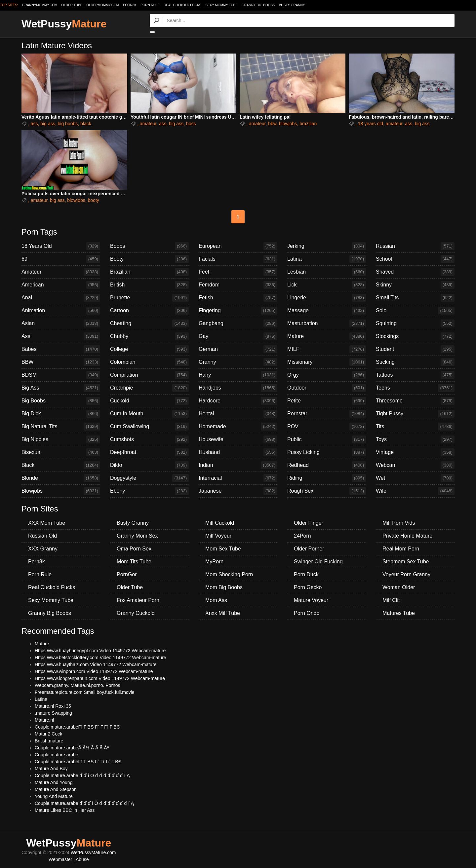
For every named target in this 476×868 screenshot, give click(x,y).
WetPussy (64, 24)
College (149, 349)
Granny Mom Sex (137, 536)
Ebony (149, 491)
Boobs (149, 246)
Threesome (415, 401)
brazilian (308, 124)
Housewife (238, 439)
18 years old (371, 124)
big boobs (68, 124)
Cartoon (149, 311)
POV (327, 427)
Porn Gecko (308, 587)
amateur (148, 124)
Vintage (415, 452)
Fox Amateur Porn (138, 600)
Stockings (415, 336)
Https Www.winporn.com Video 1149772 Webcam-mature (94, 671)
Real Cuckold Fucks (182, 5)
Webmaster (60, 859)
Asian (61, 323)
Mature (327, 336)
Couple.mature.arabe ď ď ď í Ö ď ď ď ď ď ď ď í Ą (84, 803)
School (415, 259)
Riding (327, 478)
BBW (61, 362)
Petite (327, 401)
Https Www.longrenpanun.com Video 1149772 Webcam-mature (100, 678)
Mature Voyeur (311, 600)
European (238, 246)
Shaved (415, 272)
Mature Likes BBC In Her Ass (65, 810)
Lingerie (327, 298)
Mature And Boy (51, 769)
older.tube (72, 5)
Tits (415, 427)
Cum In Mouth (149, 414)
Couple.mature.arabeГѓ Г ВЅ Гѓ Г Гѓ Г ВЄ (77, 727)
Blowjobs (61, 491)
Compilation (149, 375)
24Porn (302, 536)
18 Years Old (61, 246)
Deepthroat (149, 452)
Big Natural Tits (61, 427)
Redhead (327, 465)
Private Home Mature (407, 536)
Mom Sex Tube (223, 549)
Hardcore (238, 401)
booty (94, 200)
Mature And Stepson (56, 789)
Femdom (238, 285)
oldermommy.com (103, 5)
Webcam (415, 465)
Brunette (149, 298)
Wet (415, 478)
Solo (415, 311)
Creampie (149, 388)
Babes (61, 349)
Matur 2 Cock (48, 734)
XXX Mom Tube (47, 523)
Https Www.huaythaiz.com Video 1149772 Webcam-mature (96, 664)
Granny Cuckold (136, 613)
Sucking (415, 362)
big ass (48, 124)
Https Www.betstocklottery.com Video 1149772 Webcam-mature (100, 658)
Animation (61, 311)
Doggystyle (149, 478)
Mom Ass (216, 600)
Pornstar (327, 414)
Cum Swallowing (149, 427)
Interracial (238, 478)
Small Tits (415, 298)
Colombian (149, 362)
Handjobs (238, 388)
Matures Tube (399, 613)
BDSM (61, 375)
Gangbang (238, 323)
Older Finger (309, 523)
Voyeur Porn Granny (406, 574)
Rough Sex (327, 491)
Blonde (61, 478)
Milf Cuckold (220, 523)
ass (34, 124)
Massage (327, 311)
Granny (238, 362)
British (149, 285)
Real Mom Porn (401, 549)
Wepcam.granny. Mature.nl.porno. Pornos (78, 685)
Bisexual (61, 452)
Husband (238, 452)
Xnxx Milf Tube (223, 613)
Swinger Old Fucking (318, 562)
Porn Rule (150, 5)
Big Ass (61, 388)
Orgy (327, 375)
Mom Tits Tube (134, 562)
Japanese (238, 491)
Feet (238, 272)
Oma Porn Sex (134, 549)
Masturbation (327, 323)
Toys (415, 439)
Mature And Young (54, 782)
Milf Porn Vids (399, 523)
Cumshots (149, 439)
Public (327, 439)
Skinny (415, 285)
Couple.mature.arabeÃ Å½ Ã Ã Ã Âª (72, 748)
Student (415, 349)
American (61, 285)
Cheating (149, 323)
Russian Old (42, 536)
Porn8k (130, 5)
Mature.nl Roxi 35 (53, 706)
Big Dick (61, 414)
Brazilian (149, 272)
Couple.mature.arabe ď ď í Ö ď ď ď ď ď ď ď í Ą (82, 775)
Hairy (238, 375)
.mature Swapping (53, 713)
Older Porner (309, 549)
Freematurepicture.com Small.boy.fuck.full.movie (85, 692)
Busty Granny (292, 5)
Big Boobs (61, 401)
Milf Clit (391, 600)
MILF (327, 349)
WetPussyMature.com (93, 852)
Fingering (238, 311)
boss (191, 124)
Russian (415, 246)
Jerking (327, 246)
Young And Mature (54, 796)
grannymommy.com (40, 5)
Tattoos (415, 375)
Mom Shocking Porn (229, 574)
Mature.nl (44, 720)
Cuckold (149, 401)
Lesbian (327, 272)
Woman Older (399, 587)
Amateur (61, 272)
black (86, 124)
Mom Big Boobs (224, 587)
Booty (149, 259)
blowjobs (288, 124)
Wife (415, 491)
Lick (327, 285)
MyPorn (214, 562)
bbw (272, 124)
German (238, 349)
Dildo (149, 465)
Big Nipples (61, 439)
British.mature (49, 741)
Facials (238, 259)
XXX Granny (43, 549)
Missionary (327, 362)
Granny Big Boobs (258, 5)
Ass (61, 336)
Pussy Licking (327, 452)
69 (61, 259)
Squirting (415, 323)
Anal (61, 298)
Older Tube (130, 587)
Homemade (238, 427)
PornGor (127, 574)
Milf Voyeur (218, 536)
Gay (238, 336)
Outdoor (327, 388)
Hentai (238, 414)
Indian (238, 465)
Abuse (82, 859)
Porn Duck (306, 574)
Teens (415, 388)
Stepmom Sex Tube (406, 562)
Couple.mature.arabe (57, 755)
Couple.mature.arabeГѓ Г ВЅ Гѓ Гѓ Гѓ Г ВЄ (78, 762)
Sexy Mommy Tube (221, 5)
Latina (327, 259)
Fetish (238, 298)
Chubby (149, 336)
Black (61, 465)
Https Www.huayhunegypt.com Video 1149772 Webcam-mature (100, 651)
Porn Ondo (307, 613)
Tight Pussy (415, 414)
